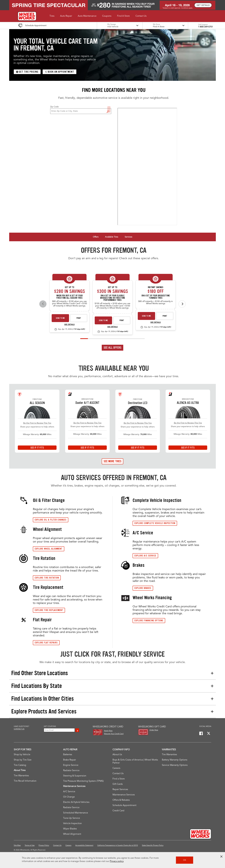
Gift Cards (118, 784)
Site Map (17, 845)
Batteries (68, 755)
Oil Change (69, 797)
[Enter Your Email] (59, 730)
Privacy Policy (44, 845)
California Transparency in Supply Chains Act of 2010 (118, 845)
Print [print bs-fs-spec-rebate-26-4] (122, 320)
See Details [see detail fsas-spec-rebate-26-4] (69, 325)
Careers (116, 768)
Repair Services (120, 789)
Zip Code (54, 107)
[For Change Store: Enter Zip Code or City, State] (81, 111)
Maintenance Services (124, 795)
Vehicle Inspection (72, 824)
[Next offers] (182, 304)
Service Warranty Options (175, 765)
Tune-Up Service (72, 818)
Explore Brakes (143, 588)
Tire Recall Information (25, 781)
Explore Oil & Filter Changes (51, 520)
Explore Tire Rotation (47, 578)
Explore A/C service (145, 556)
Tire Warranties (21, 776)
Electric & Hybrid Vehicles (76, 802)
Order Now (154, 730)
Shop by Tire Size (23, 760)
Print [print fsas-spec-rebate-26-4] (79, 318)
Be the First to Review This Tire (37, 423)
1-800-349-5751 (206, 27)
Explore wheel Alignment (49, 549)
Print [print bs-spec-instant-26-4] (165, 316)
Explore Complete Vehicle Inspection (155, 523)
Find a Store (109, 109)
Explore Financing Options (149, 621)
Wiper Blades (70, 829)
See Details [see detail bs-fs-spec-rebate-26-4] (113, 327)
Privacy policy (117, 861)
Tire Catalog (20, 765)
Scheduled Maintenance (76, 813)
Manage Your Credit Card (114, 734)
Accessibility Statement (84, 845)
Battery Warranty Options (175, 760)
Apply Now (108, 731)
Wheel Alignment (72, 834)
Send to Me (60, 318)
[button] (52, 16)
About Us (117, 755)
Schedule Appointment (124, 805)
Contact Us (118, 774)
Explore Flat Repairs (46, 643)
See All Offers (113, 348)
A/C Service (69, 792)
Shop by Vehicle (22, 755)
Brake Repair (70, 760)
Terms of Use (30, 845)
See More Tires (113, 461)
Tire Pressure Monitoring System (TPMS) (83, 781)
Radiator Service (71, 771)
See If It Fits (37, 448)
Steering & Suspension (75, 776)
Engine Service (71, 765)
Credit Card (118, 811)
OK (185, 860)
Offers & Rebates (121, 800)
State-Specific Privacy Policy (153, 845)
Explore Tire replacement (49, 610)
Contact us (19, 729)
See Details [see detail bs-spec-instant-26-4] (156, 322)
